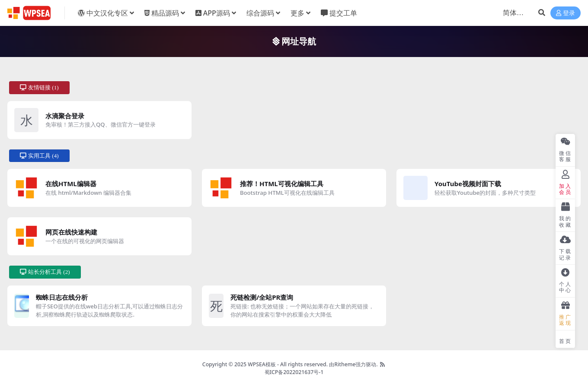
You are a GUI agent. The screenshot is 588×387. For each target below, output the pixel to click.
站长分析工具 (45, 272)
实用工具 (39, 156)
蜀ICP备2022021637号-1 (294, 372)
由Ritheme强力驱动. (353, 364)
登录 (566, 13)
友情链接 (39, 87)
